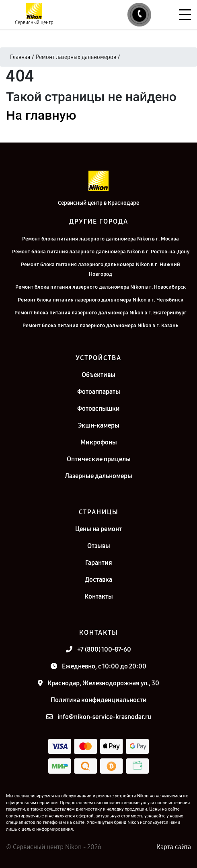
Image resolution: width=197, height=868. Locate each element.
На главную (41, 115)
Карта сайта (174, 847)
